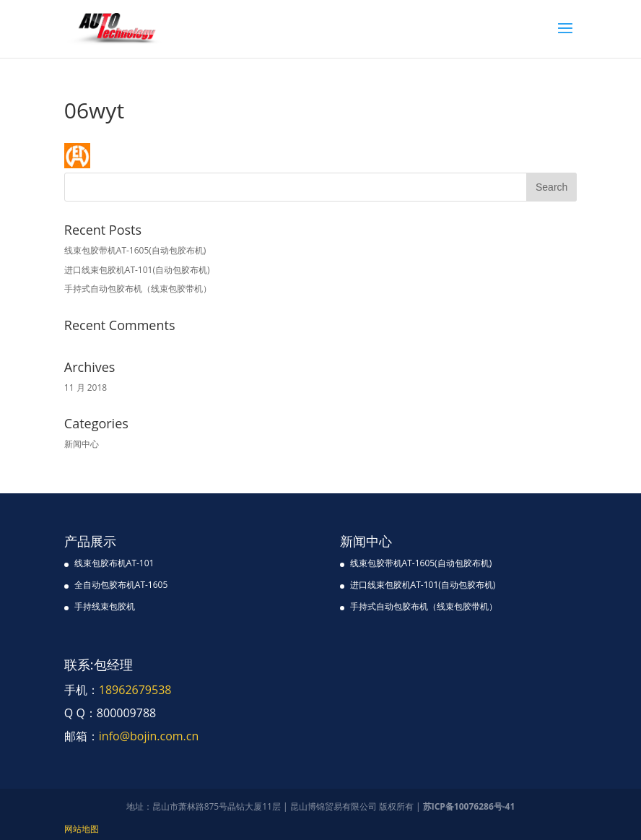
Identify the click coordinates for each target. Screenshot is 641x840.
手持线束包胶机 (105, 606)
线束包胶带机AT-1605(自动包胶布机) (135, 250)
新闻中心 (82, 444)
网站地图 (82, 829)
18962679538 (135, 690)
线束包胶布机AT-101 (114, 563)
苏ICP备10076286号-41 (469, 806)
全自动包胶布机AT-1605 (121, 585)
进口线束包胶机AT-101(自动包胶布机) (137, 270)
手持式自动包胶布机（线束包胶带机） (138, 289)
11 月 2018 (86, 387)
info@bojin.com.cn (149, 736)
